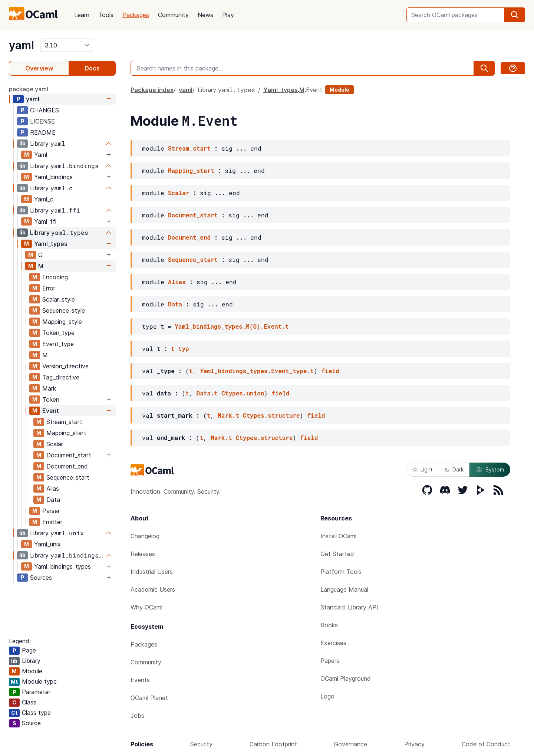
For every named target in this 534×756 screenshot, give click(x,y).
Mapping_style (62, 322)
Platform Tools (341, 572)
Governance (350, 744)
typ (184, 349)
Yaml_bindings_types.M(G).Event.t (232, 326)
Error (49, 288)
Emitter (52, 522)
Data (53, 500)
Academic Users (153, 589)
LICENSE (42, 121)
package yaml (29, 89)
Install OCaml (338, 536)
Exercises (333, 643)
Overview (39, 68)
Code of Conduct (486, 744)
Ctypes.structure (271, 415)
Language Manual (344, 589)
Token (51, 400)
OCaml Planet (149, 698)
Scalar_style (59, 299)
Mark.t (228, 415)
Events (140, 680)
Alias (53, 489)
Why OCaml (146, 607)
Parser (51, 511)
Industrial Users (152, 572)
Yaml (41, 155)
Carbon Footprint (273, 744)
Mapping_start (66, 433)
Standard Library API (349, 607)
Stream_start (64, 422)
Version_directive (65, 366)
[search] (515, 15)
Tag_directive (61, 377)
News (205, 15)
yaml (22, 45)
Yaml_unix (47, 544)
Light (423, 469)
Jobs (137, 716)
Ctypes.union (243, 393)
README (43, 132)
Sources (41, 578)
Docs (92, 68)
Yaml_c (44, 199)
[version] (67, 45)
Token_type (58, 333)
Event (51, 411)
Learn (82, 15)
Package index (152, 90)
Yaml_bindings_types (62, 566)
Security (201, 744)
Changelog (145, 536)
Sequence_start (68, 477)
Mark (49, 388)
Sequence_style (64, 310)
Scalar (55, 444)
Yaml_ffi (45, 221)
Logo (327, 696)
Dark (454, 469)
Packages (136, 15)
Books (329, 625)
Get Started (337, 554)
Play (228, 15)
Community (173, 15)
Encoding (55, 277)
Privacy (414, 744)
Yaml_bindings (53, 177)
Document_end (67, 466)
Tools (106, 15)
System (490, 470)
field (330, 371)
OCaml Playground (346, 678)
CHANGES (44, 110)
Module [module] (339, 90)
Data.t (207, 393)
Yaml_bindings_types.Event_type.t (257, 371)
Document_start (69, 455)
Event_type (58, 344)
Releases (143, 554)
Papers (330, 661)
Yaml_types (51, 244)
